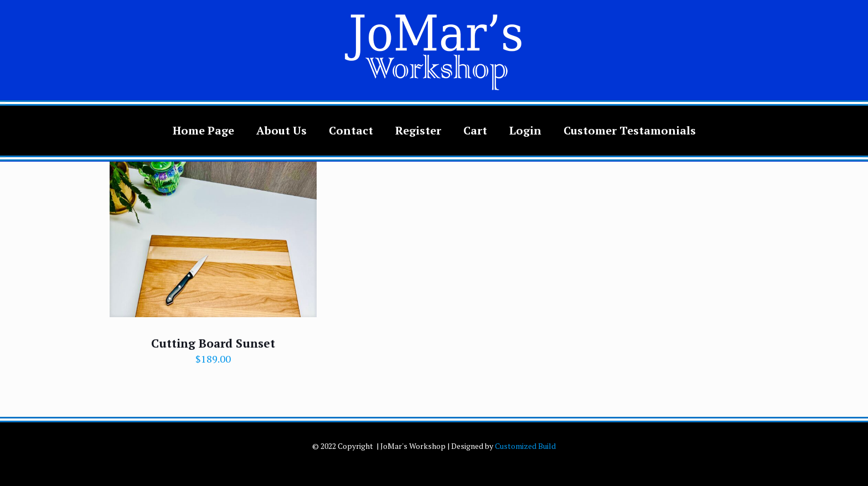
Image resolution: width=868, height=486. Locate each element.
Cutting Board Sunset (213, 343)
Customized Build (525, 446)
